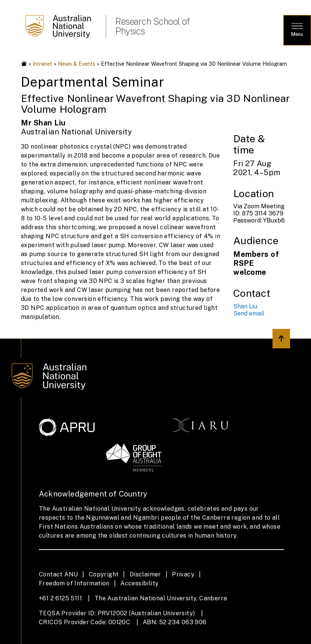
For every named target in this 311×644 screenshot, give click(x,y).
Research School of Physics (152, 26)
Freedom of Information (74, 583)
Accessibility (139, 583)
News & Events (77, 64)
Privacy (183, 574)
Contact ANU (58, 574)
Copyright (104, 574)
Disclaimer (145, 574)
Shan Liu (245, 306)
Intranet (42, 64)
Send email (249, 313)
